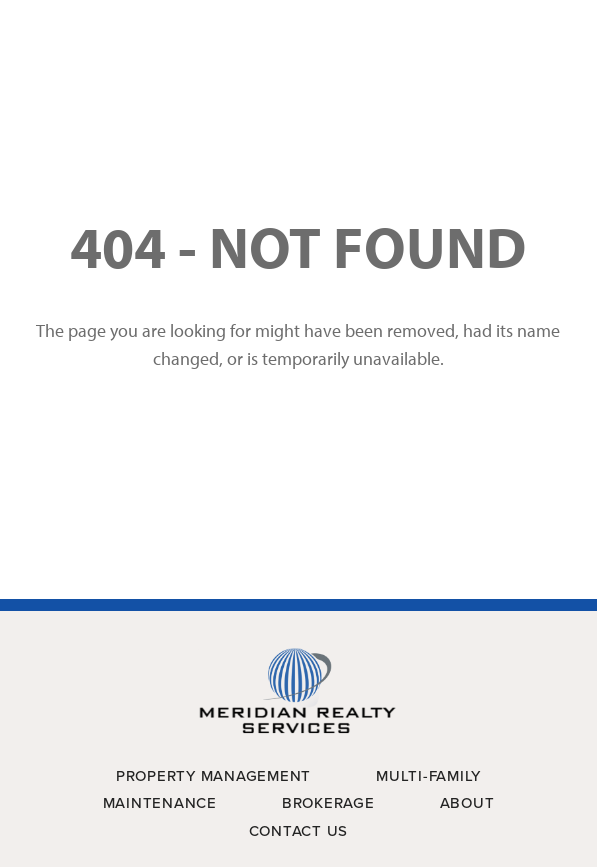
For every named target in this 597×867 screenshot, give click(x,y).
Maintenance (160, 803)
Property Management (213, 776)
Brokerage (328, 803)
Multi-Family (428, 776)
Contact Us (299, 831)
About (467, 803)
